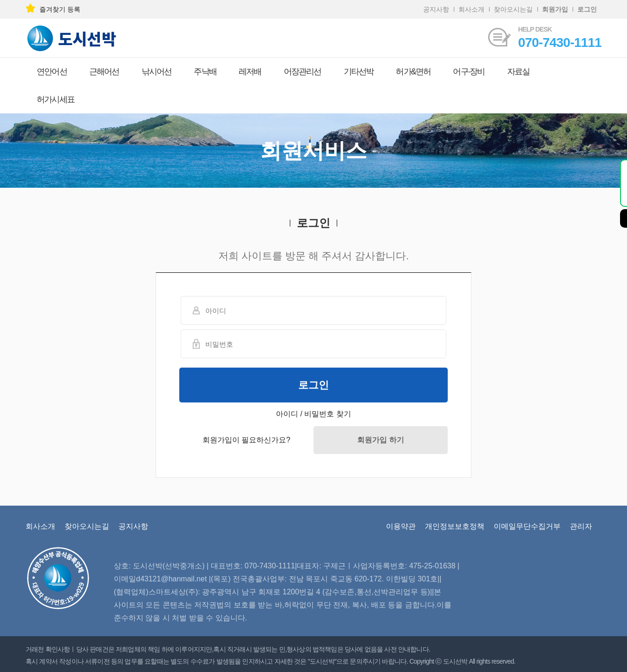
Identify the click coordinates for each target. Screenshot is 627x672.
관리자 (581, 526)
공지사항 (436, 9)
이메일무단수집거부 (527, 526)
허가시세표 (56, 99)
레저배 (250, 72)
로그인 (313, 385)
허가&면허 (413, 72)
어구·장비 (469, 72)
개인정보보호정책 (455, 526)
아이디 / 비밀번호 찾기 (313, 414)
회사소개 (471, 9)
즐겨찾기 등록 (53, 9)
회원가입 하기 (380, 440)
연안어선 (52, 72)
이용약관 (401, 526)
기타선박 (359, 72)
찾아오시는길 (513, 9)
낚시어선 (157, 72)
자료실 (519, 72)
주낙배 (205, 72)
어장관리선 (303, 72)
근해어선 (104, 72)
